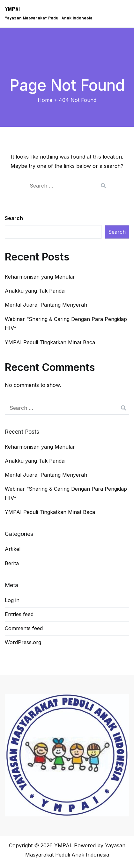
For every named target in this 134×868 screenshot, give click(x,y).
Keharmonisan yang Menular (40, 277)
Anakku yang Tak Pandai (35, 291)
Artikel (13, 549)
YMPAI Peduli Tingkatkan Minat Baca (50, 342)
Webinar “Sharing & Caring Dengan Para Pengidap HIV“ (66, 324)
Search (14, 218)
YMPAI (12, 9)
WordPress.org (23, 642)
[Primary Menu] (122, 14)
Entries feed (19, 614)
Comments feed (24, 628)
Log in (12, 600)
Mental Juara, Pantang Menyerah (46, 305)
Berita (12, 563)
